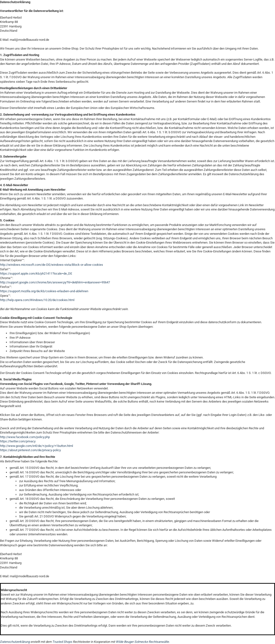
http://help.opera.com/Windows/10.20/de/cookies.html (37, 300)
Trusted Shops (62, 642)
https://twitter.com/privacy (18, 441)
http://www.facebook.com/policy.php (25, 437)
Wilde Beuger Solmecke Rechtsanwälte (142, 642)
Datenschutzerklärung (15, 642)
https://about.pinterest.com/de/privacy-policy (30, 450)
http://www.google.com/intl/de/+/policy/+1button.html (36, 446)
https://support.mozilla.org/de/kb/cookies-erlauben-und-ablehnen (44, 291)
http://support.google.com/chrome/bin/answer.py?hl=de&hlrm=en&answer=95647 (55, 282)
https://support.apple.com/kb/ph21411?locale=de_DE (36, 273)
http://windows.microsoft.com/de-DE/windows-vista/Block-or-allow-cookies (52, 265)
